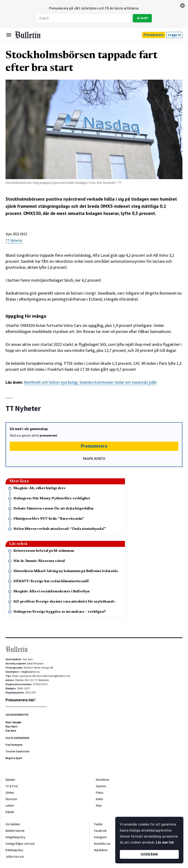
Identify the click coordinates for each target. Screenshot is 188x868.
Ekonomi (11, 799)
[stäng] (182, 6)
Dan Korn (11, 731)
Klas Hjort (12, 726)
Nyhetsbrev (101, 850)
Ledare (10, 806)
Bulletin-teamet (15, 831)
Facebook (100, 831)
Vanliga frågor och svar (20, 844)
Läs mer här (165, 842)
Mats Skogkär (14, 722)
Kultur (100, 799)
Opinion (101, 786)
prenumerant (49, 436)
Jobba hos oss (15, 857)
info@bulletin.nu (30, 672)
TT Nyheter (14, 240)
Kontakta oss (102, 844)
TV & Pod (12, 786)
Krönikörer (102, 780)
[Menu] (9, 35)
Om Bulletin (13, 824)
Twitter (98, 824)
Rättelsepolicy (14, 850)
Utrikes (10, 793)
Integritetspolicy (15, 837)
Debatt (10, 812)
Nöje (99, 806)
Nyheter (10, 780)
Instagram (100, 837)
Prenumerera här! (20, 700)
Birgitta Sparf (14, 758)
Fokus (100, 793)
